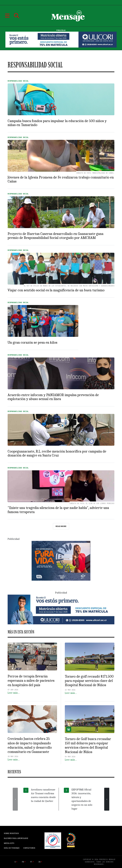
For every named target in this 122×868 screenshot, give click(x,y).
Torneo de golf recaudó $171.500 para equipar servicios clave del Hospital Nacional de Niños (89, 681)
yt (31, 862)
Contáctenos (29, 848)
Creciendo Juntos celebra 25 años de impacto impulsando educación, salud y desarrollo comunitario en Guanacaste (30, 745)
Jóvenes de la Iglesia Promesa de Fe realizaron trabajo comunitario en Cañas (61, 179)
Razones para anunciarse (16, 838)
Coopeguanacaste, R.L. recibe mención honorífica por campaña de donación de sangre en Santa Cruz (57, 453)
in (39, 862)
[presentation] (15, 799)
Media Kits (9, 843)
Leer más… (14, 693)
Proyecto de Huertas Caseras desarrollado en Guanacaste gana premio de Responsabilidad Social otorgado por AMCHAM (56, 236)
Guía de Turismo (12, 848)
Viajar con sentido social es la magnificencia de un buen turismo (56, 290)
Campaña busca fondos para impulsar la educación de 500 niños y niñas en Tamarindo (57, 123)
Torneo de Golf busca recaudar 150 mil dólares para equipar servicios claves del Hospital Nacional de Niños (88, 745)
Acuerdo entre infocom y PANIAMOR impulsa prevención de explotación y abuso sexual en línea (53, 397)
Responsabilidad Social (18, 81)
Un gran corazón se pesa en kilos (32, 343)
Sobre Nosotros (11, 833)
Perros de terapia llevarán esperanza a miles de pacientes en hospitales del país (31, 681)
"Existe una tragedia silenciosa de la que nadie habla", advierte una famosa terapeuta (58, 510)
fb (23, 862)
